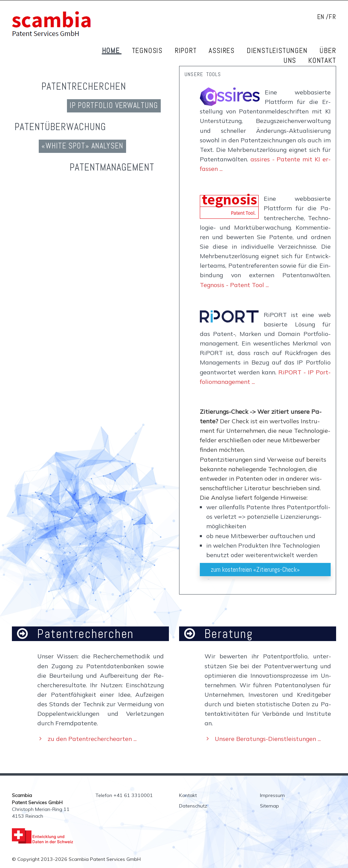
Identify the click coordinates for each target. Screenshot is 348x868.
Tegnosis (148, 50)
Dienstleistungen (278, 50)
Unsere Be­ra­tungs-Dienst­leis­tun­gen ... (268, 739)
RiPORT (187, 50)
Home (112, 50)
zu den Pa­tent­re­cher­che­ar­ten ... (92, 739)
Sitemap (269, 806)
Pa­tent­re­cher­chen (84, 86)
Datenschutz (193, 806)
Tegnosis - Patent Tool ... (234, 285)
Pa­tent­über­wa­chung (60, 127)
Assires (222, 50)
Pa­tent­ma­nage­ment (112, 167)
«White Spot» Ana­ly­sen (82, 146)
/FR (331, 17)
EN (321, 17)
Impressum (272, 795)
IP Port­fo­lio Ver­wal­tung (114, 105)
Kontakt (322, 60)
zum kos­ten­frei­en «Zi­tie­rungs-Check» (255, 570)
